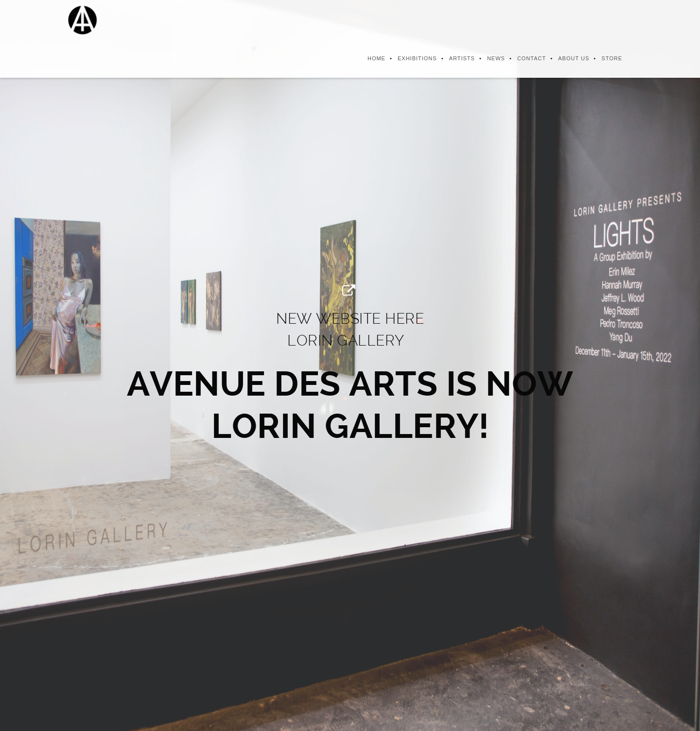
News (496, 58)
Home (376, 58)
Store (612, 58)
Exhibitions (417, 58)
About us (574, 58)
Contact (532, 58)
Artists (462, 58)
